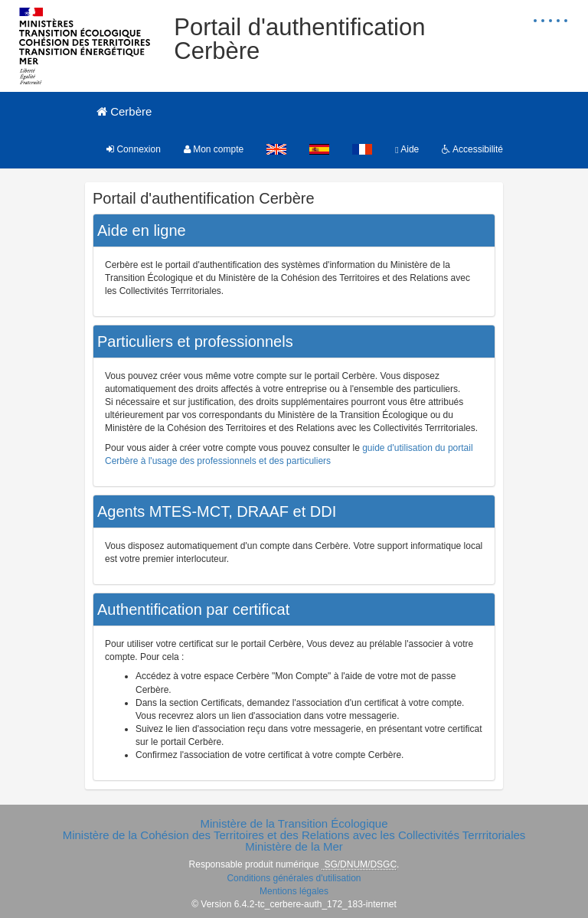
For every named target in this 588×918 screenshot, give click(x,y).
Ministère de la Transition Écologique (294, 823)
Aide (407, 149)
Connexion (134, 149)
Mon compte (214, 149)
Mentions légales (294, 891)
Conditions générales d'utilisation (294, 878)
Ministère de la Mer (294, 846)
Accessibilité (472, 149)
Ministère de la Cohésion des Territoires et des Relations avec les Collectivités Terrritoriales (294, 835)
